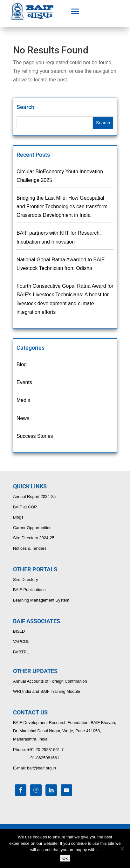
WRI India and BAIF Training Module (47, 691)
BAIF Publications (29, 590)
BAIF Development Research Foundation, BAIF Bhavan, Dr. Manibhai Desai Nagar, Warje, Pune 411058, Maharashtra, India (65, 731)
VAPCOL (21, 641)
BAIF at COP (25, 507)
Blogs (18, 517)
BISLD (19, 631)
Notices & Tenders (30, 548)
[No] (122, 849)
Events (24, 382)
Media (24, 400)
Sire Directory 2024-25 (34, 538)
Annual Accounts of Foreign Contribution (50, 681)
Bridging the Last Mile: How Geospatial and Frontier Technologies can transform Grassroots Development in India (62, 207)
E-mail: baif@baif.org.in (34, 768)
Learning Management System (41, 600)
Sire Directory (26, 579)
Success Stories (35, 436)
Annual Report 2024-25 (34, 496)
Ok (65, 858)
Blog (22, 365)
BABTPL (21, 652)
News (23, 418)
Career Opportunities (32, 528)
